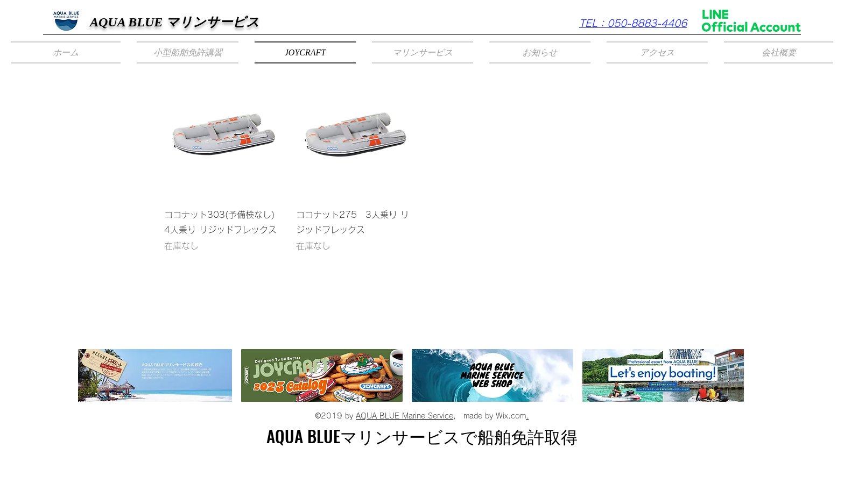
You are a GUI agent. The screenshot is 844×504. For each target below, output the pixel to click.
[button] (188, 52)
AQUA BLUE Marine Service (405, 416)
